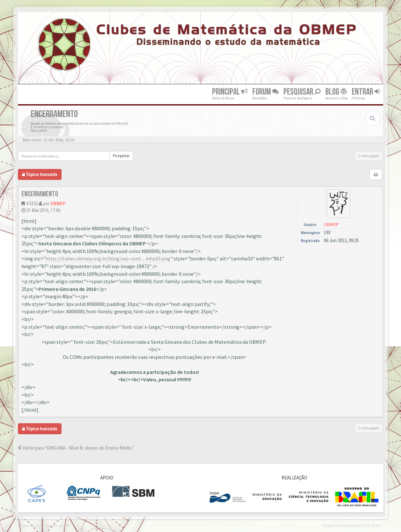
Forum (266, 92)
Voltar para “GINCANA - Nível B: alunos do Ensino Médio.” (76, 448)
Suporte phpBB (57, 525)
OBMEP (58, 204)
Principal (230, 92)
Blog (336, 92)
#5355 (32, 204)
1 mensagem (369, 156)
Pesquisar (302, 92)
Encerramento (40, 194)
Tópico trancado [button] (40, 174)
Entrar (366, 92)
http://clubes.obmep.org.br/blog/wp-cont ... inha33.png (108, 259)
